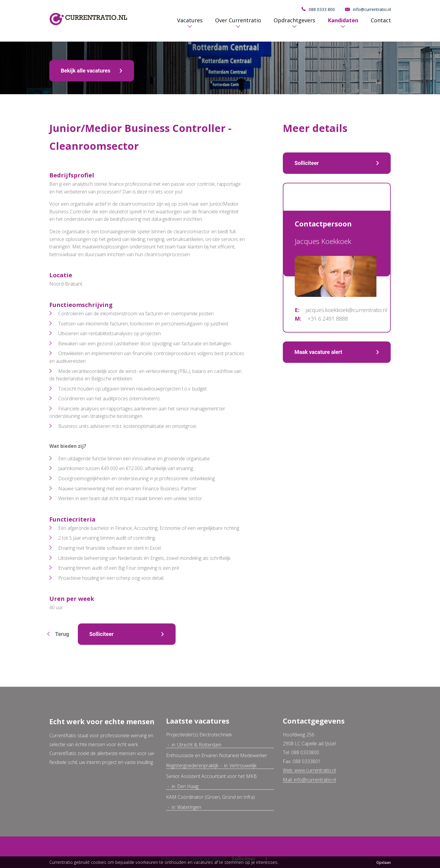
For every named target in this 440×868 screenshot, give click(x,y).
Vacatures (190, 20)
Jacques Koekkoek (323, 241)
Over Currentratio (238, 20)
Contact (381, 20)
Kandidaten (343, 20)
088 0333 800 (322, 9)
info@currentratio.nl (372, 9)
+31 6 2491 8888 (328, 319)
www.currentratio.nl (315, 770)
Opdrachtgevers (294, 20)
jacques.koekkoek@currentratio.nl (347, 310)
